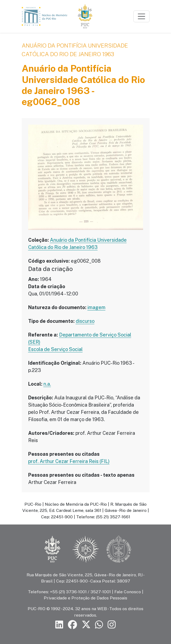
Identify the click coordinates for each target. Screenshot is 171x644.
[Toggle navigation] (141, 16)
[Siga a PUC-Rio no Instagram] (112, 625)
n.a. (47, 384)
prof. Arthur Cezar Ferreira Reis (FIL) (69, 461)
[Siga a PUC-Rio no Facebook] (72, 625)
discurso (85, 321)
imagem (97, 307)
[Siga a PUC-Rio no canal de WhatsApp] (99, 625)
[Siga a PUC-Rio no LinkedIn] (59, 625)
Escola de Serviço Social (55, 349)
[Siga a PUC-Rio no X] (86, 625)
